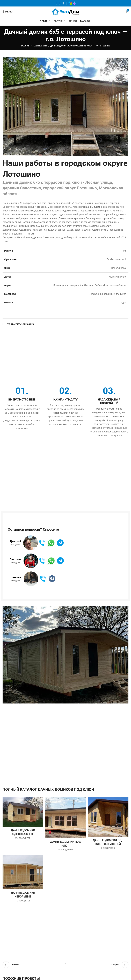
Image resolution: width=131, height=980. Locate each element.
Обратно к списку (65, 965)
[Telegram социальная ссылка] (63, 3)
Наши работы (40, 46)
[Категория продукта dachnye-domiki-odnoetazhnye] (23, 820)
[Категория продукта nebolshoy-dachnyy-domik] (23, 879)
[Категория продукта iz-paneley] (108, 824)
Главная (25, 46)
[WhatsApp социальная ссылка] (56, 3)
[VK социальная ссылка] (60, 3)
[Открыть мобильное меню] (8, 12)
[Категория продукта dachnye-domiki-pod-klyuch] (65, 825)
